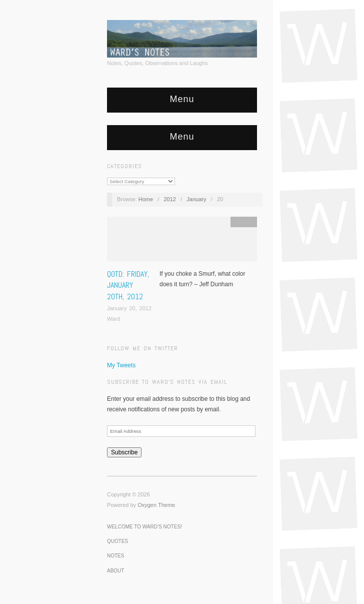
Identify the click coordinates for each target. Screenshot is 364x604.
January (196, 199)
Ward (113, 319)
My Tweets (121, 365)
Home (146, 199)
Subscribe (124, 452)
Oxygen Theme (156, 505)
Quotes (244, 222)
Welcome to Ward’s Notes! (144, 527)
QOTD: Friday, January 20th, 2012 (128, 285)
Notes (115, 556)
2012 (169, 199)
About (115, 571)
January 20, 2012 (129, 308)
